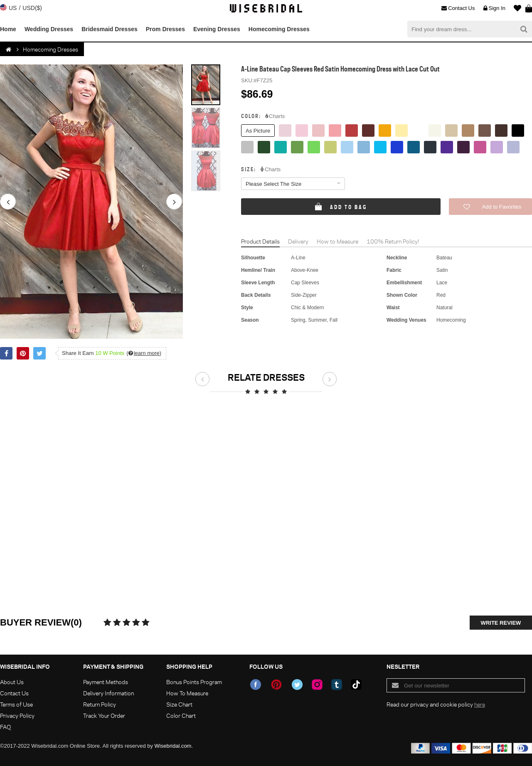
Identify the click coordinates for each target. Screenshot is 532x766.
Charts (275, 116)
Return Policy (100, 704)
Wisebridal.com (173, 746)
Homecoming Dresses (279, 29)
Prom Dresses (165, 29)
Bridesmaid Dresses (110, 29)
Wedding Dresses (49, 29)
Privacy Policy (17, 716)
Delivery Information (108, 693)
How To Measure (187, 693)
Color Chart (181, 716)
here (480, 704)
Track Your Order (104, 716)
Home (8, 29)
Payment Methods (106, 682)
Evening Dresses (217, 29)
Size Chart (179, 704)
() (144, 353)
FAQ (5, 727)
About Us (12, 682)
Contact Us (458, 8)
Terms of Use (16, 704)
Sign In (494, 8)
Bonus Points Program (194, 682)
